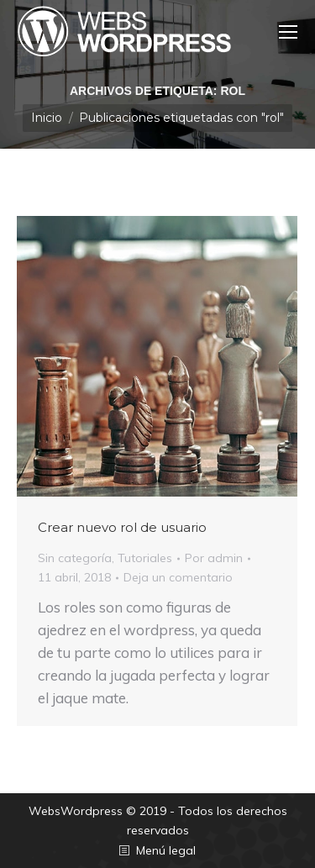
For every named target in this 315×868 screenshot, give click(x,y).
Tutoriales (145, 558)
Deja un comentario (178, 577)
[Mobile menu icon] (288, 32)
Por (214, 558)
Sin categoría (75, 558)
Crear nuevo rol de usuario (122, 527)
